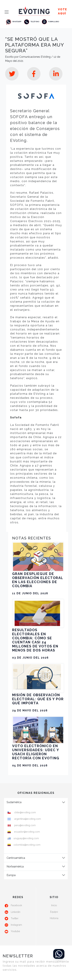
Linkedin (16, 912)
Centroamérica (16, 858)
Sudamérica (14, 802)
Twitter (15, 918)
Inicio (54, 905)
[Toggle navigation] (6, 12)
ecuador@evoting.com (27, 832)
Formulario (50, 22)
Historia (54, 918)
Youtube (15, 931)
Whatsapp (13, 22)
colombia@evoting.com (27, 845)
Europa (11, 875)
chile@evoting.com (25, 812)
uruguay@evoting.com (26, 838)
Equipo (54, 912)
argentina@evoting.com (27, 819)
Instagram (16, 925)
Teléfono (31, 22)
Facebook (16, 905)
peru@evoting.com (25, 825)
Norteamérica (15, 867)
